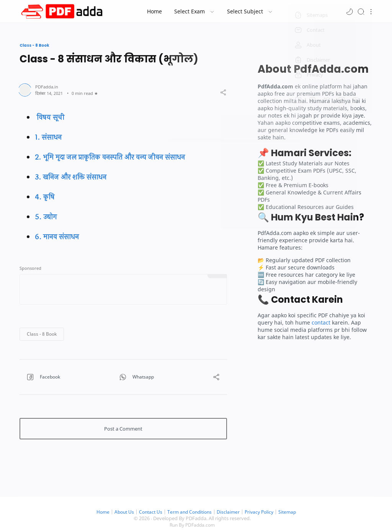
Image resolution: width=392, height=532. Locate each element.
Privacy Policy (263, 512)
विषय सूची (50, 117)
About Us (120, 512)
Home (97, 512)
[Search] (361, 11)
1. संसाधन (48, 137)
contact (321, 322)
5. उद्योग (46, 217)
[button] (350, 11)
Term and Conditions (190, 512)
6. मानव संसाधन (57, 237)
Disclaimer (231, 512)
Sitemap (293, 512)
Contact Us (149, 512)
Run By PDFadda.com (192, 525)
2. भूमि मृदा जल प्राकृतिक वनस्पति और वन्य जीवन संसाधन (110, 157)
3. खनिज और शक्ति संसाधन (71, 177)
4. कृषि (45, 197)
